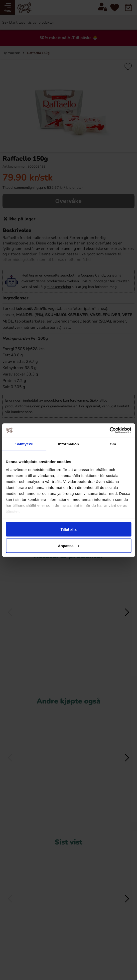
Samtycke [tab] (24, 444)
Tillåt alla (69, 529)
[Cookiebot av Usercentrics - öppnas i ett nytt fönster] (109, 430)
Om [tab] (113, 444)
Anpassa (69, 545)
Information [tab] (69, 444)
